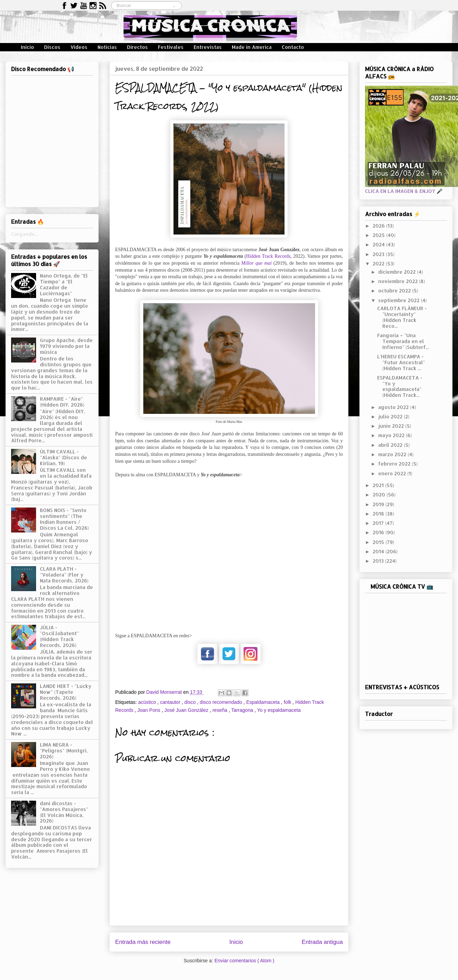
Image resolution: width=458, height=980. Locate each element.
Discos (52, 47)
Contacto (293, 47)
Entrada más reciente (143, 942)
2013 (379, 561)
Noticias (107, 47)
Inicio (27, 47)
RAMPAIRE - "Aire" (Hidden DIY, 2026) (62, 402)
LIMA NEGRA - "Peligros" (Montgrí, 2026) (64, 751)
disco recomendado (222, 702)
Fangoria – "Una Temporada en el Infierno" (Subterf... (403, 341)
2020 (380, 495)
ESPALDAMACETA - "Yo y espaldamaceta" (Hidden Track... (400, 386)
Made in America (252, 47)
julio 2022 (391, 416)
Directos (137, 47)
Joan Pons (150, 710)
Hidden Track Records (268, 256)
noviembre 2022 (399, 281)
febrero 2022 (395, 464)
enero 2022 (393, 473)
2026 (379, 226)
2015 (379, 542)
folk (288, 702)
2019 (379, 504)
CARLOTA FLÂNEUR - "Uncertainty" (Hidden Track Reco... (402, 317)
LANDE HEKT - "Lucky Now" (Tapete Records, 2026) (66, 692)
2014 (379, 551)
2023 (379, 254)
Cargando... (24, 234)
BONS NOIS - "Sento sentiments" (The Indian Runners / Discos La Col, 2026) (64, 519)
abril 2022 (391, 445)
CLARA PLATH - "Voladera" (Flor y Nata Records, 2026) (64, 575)
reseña (220, 710)
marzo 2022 (393, 454)
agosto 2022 (394, 407)
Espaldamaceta (263, 702)
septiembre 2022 (400, 300)
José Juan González (187, 710)
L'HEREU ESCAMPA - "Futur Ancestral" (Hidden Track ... (401, 362)
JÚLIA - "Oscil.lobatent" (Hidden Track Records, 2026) (59, 636)
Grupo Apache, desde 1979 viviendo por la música (66, 346)
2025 (379, 235)
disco (191, 702)
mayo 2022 (392, 435)
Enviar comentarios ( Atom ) (244, 961)
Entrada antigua (323, 942)
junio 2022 (392, 426)
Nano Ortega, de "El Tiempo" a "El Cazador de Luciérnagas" (64, 284)
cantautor (171, 702)
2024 (379, 244)
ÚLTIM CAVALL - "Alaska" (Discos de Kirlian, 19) (63, 457)
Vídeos (79, 47)
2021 (379, 485)
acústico (148, 702)
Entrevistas (208, 47)
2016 (379, 532)
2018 (379, 514)
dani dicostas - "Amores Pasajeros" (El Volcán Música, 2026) (64, 812)
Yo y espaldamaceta (279, 710)
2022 (379, 263)
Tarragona (243, 710)
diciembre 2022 (398, 272)
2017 (379, 523)
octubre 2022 (395, 291)
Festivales (171, 47)
